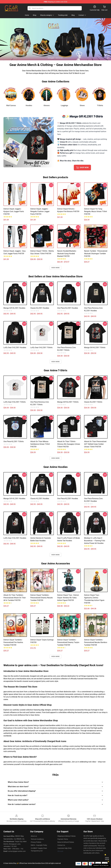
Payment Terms (63, 839)
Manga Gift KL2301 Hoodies (14, 308)
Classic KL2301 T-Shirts (93, 402)
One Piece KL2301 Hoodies (68, 308)
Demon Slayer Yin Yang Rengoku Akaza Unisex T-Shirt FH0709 (95, 211)
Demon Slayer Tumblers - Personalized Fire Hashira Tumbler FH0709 (13, 642)
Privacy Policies (36, 842)
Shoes (82, 105)
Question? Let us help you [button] (101, 865)
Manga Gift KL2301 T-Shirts (95, 348)
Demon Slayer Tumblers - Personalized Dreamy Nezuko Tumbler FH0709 (42, 598)
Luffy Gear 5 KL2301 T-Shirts (41, 348)
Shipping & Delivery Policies (67, 836)
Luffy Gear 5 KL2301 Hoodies (15, 348)
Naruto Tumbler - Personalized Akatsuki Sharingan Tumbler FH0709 (96, 254)
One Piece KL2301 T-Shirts (14, 441)
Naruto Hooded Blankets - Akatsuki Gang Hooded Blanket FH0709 (67, 254)
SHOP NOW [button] (82, 168)
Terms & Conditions (37, 839)
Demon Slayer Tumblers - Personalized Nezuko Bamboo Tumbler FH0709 (96, 642)
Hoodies (29, 105)
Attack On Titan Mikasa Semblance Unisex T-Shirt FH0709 (40, 444)
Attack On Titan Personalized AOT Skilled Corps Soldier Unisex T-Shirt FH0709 (95, 444)
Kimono (47, 105)
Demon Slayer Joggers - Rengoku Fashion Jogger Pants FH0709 (40, 211)
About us (34, 836)
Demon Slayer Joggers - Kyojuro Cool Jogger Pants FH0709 (14, 211)
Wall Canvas (11, 105)
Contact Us (61, 845)
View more (56, 268)
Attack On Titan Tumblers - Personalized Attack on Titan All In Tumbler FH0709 (15, 598)
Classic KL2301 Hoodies (40, 308)
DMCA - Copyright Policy (39, 845)
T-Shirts (100, 105)
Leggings (64, 105)
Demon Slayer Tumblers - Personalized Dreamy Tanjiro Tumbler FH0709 (68, 642)
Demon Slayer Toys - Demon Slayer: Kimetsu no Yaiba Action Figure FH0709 (68, 598)
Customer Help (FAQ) (65, 848)
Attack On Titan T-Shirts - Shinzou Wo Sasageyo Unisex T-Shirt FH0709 (69, 444)
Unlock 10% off (107, 859)
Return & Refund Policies (66, 842)
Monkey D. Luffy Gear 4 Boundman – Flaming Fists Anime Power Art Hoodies (95, 541)
